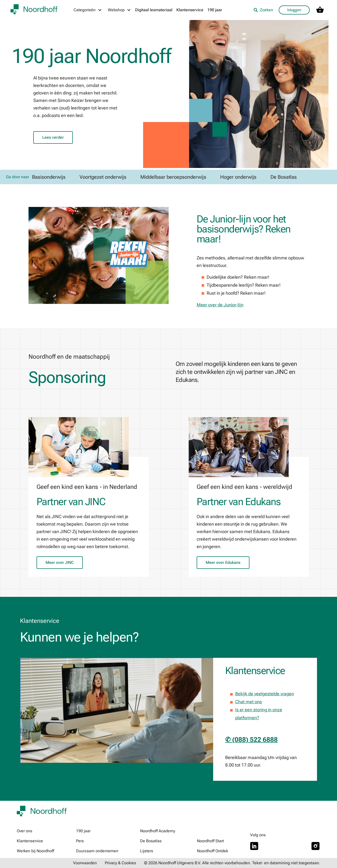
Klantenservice (190, 10)
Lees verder (53, 137)
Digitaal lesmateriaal (154, 10)
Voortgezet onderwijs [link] (103, 177)
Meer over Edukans (223, 562)
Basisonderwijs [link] (49, 177)
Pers (80, 841)
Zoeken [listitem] (263, 10)
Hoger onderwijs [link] (238, 177)
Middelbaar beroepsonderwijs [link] (173, 177)
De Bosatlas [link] (284, 177)
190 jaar (215, 10)
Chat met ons (249, 702)
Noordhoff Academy (158, 831)
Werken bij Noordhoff (35, 851)
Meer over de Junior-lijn (220, 305)
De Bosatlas (151, 841)
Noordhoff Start (210, 841)
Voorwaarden (85, 863)
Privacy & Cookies (120, 863)
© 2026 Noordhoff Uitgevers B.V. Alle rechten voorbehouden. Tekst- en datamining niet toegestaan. (232, 863)
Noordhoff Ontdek (213, 851)
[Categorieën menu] (88, 10)
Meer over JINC (60, 562)
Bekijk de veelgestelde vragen (265, 694)
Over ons (25, 831)
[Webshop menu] (119, 10)
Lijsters (147, 851)
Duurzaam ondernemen (97, 851)
